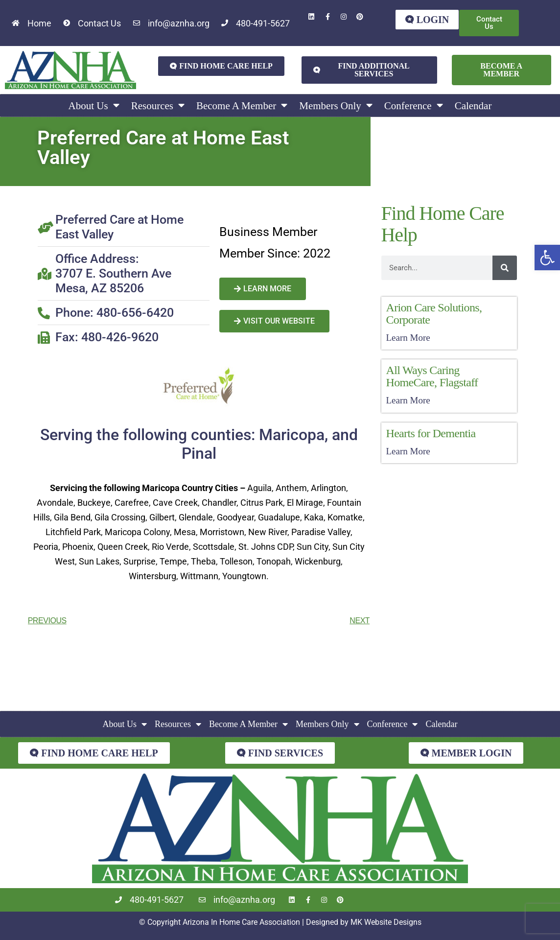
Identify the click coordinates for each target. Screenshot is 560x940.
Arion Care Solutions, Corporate (434, 314)
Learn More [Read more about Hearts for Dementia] (408, 451)
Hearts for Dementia (431, 433)
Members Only (336, 106)
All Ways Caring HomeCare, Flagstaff (432, 376)
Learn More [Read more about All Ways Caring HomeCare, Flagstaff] (408, 400)
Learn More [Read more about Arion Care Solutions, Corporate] (408, 338)
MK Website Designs (386, 922)
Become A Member (242, 106)
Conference (414, 106)
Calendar (473, 106)
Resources (158, 106)
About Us (94, 106)
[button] (547, 258)
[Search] (505, 268)
